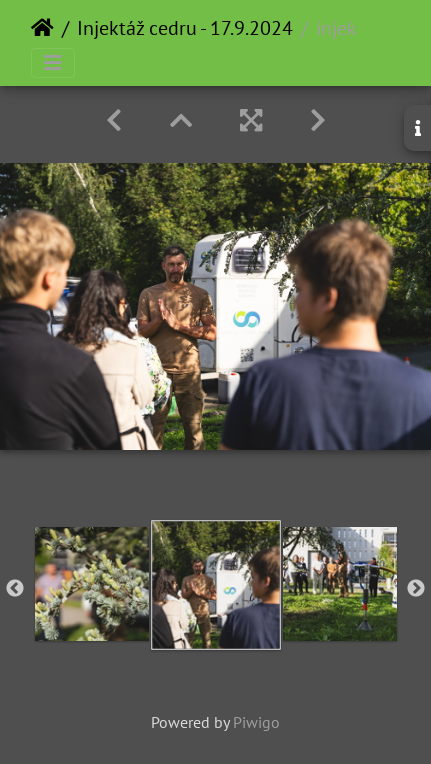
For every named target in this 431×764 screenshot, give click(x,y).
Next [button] (416, 589)
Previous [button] (15, 589)
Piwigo (256, 722)
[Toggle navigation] (53, 63)
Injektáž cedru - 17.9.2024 (185, 28)
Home (42, 28)
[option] (92, 584)
